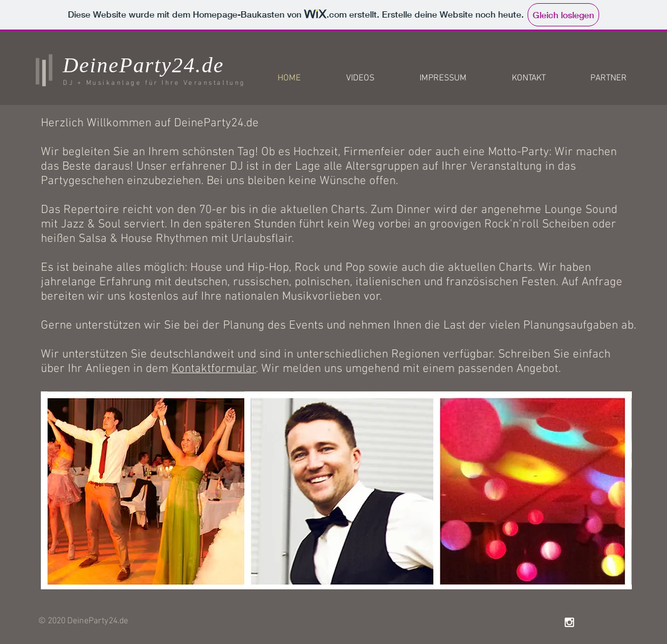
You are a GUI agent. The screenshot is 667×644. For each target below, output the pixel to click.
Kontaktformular (214, 369)
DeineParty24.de (144, 65)
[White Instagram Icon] (569, 622)
